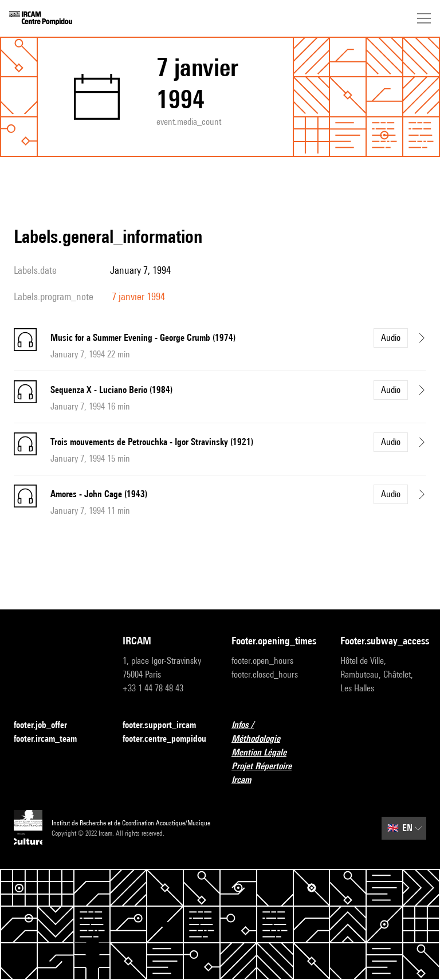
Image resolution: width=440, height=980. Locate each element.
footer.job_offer (47, 725)
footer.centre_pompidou (164, 739)
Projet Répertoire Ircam (274, 773)
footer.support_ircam (166, 725)
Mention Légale (266, 753)
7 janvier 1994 (138, 296)
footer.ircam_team (52, 739)
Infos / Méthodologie (274, 732)
